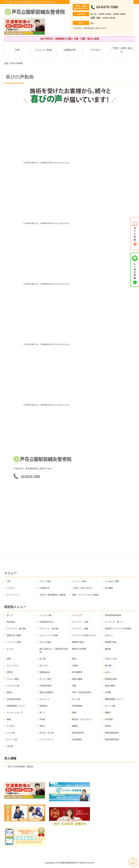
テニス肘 (11, 733)
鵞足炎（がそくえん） (82, 719)
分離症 (75, 665)
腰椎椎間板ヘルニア (114, 699)
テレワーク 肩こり (114, 622)
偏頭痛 (108, 649)
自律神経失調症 (14, 699)
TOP (17, 50)
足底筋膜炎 (77, 739)
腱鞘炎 (75, 726)
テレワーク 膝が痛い (17, 629)
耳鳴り (42, 726)
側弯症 (10, 672)
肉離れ (108, 712)
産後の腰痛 (77, 679)
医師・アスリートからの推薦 (85, 595)
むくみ (10, 649)
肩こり (42, 712)
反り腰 (42, 659)
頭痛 (74, 686)
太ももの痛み (45, 642)
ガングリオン (13, 665)
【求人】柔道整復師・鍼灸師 (53, 595)
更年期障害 (77, 672)
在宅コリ (109, 635)
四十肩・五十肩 (46, 733)
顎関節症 (43, 706)
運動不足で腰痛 (14, 635)
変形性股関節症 (112, 739)
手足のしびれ (111, 659)
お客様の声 (70, 50)
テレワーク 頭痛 (80, 622)
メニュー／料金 (43, 50)
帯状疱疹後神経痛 (113, 615)
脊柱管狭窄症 (78, 733)
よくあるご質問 (112, 581)
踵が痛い (109, 665)
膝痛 (9, 719)
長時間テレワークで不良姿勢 (118, 629)
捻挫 (9, 659)
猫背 (74, 659)
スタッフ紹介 (45, 581)
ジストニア (77, 615)
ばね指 (10, 746)
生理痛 (108, 692)
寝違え (10, 692)
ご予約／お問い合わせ (122, 50)
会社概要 (109, 588)
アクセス (96, 50)
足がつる (43, 665)
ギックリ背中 (45, 679)
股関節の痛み (111, 642)
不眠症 (42, 719)
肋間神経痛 (44, 672)
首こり (10, 615)
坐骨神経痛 (77, 706)
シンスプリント (46, 739)
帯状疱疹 (11, 622)
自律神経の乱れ (46, 622)
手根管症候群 (45, 686)
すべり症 (76, 699)
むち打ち (11, 726)
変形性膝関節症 (112, 733)
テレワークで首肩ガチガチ (84, 635)
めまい (108, 672)
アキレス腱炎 (13, 679)
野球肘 (108, 726)
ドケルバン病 (13, 686)
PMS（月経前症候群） (82, 692)
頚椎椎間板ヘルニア (16, 706)
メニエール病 (45, 615)
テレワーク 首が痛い (50, 629)
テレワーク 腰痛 (80, 629)
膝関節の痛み (78, 642)
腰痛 (74, 712)
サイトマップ (13, 595)
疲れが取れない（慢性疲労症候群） (54, 650)
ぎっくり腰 (110, 706)
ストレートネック (15, 712)
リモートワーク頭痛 (49, 635)
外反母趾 (109, 719)
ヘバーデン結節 (14, 642)
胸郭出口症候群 (79, 649)
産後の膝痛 (110, 686)
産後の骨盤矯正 (46, 692)
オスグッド (44, 699)
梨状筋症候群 (111, 679)
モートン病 (12, 739)
